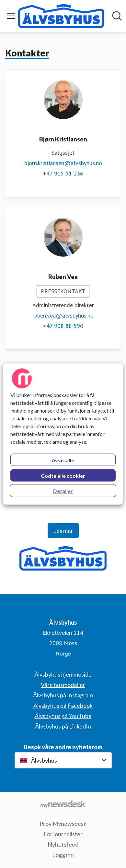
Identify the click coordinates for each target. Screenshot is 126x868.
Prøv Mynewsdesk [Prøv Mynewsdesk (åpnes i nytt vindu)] (63, 824)
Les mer (63, 531)
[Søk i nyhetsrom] (117, 16)
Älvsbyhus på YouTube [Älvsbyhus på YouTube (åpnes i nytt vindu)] (63, 716)
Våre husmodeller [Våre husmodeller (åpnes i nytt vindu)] (63, 685)
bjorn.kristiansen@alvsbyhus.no (63, 163)
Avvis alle (63, 460)
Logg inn (63, 855)
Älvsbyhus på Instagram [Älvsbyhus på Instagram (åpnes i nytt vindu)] (63, 695)
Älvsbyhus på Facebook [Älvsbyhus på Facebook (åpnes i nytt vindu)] (63, 705)
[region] (63, 434)
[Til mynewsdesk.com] (63, 804)
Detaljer (63, 491)
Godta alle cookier (63, 476)
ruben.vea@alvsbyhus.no (63, 315)
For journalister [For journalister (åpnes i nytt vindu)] (63, 834)
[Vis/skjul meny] (11, 16)
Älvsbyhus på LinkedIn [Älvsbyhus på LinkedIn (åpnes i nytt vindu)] (63, 726)
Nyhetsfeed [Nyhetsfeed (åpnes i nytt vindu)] (63, 844)
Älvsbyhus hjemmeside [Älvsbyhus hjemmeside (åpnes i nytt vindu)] (63, 674)
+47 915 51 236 (63, 173)
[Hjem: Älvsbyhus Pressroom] (61, 16)
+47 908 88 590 (63, 326)
